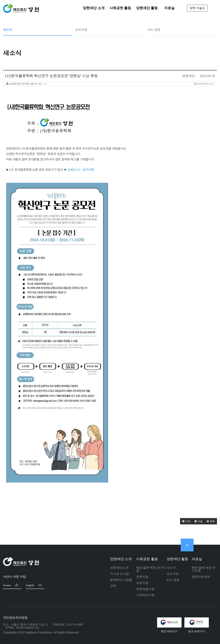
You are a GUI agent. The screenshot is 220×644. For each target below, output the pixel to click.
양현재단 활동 (177, 559)
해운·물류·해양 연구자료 (204, 569)
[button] (186, 521)
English (34, 585)
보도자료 (81, 30)
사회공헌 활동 (147, 559)
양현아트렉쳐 (201, 577)
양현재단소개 (119, 568)
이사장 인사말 (120, 574)
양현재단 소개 (121, 559)
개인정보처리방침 (15, 618)
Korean (11, 585)
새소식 (8, 30)
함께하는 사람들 (121, 580)
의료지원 (142, 583)
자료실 (197, 559)
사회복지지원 (145, 595)
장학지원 (142, 577)
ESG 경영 (154, 30)
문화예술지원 (145, 589)
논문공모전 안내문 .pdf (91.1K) (110, 84)
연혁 (113, 586)
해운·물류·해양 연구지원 (151, 569)
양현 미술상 (197, 8)
